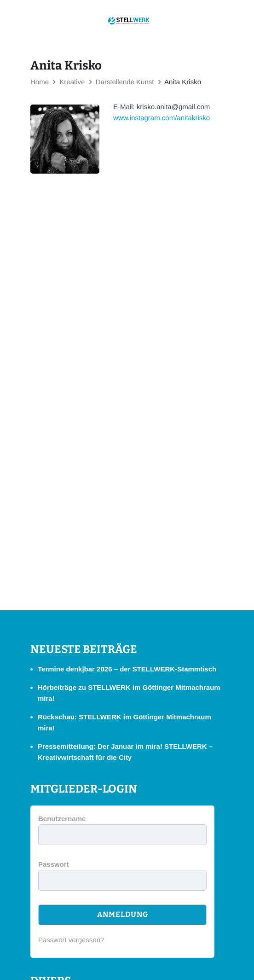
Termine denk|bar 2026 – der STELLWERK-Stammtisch (127, 669)
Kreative (72, 82)
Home (40, 82)
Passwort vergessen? (71, 940)
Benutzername (62, 819)
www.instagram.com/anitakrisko (162, 118)
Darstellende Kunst (125, 82)
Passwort (54, 864)
